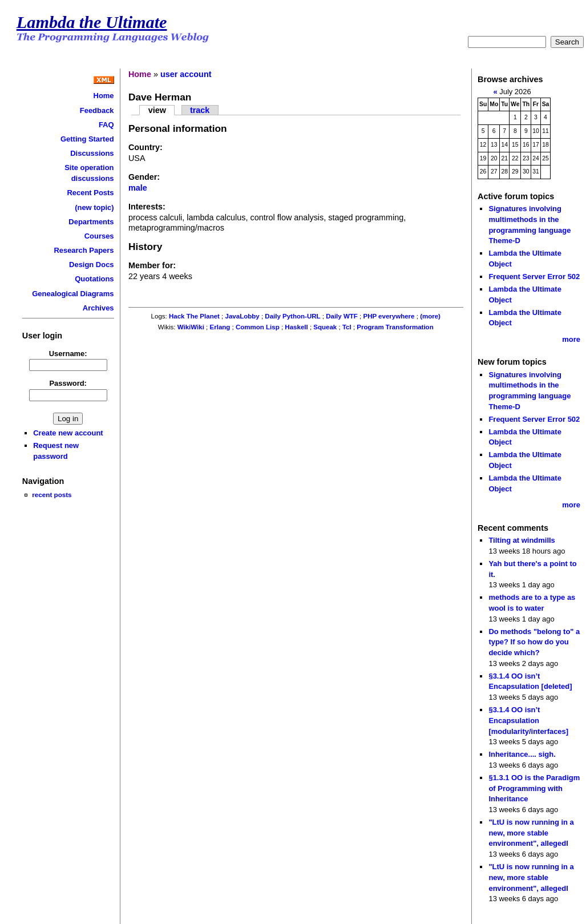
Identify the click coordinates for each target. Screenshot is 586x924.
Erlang (220, 327)
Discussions (92, 153)
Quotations (94, 279)
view (157, 110)
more (571, 339)
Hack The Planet (194, 316)
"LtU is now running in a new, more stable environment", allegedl (531, 833)
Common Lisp (258, 327)
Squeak (325, 327)
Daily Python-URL (292, 316)
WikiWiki (191, 327)
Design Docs (91, 265)
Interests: (147, 207)
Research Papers (84, 250)
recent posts (52, 495)
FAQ (106, 125)
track (200, 110)
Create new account (68, 433)
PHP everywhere (389, 316)
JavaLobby (243, 316)
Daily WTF (342, 316)
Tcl (347, 327)
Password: (68, 383)
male (138, 188)
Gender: (144, 177)
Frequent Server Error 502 (534, 277)
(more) (430, 316)
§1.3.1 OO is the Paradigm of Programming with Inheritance (534, 788)
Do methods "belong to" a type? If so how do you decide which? (534, 642)
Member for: (152, 265)
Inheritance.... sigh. (522, 754)
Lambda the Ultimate (92, 22)
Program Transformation (395, 327)
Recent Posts (90, 193)
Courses (99, 236)
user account (186, 74)
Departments (91, 222)
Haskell (296, 327)
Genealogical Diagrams (73, 294)
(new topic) (94, 207)
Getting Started (87, 139)
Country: (146, 147)
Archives (98, 308)
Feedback (97, 110)
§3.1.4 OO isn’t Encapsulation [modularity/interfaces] (528, 720)
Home (104, 96)
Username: (68, 354)
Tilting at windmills (522, 540)
